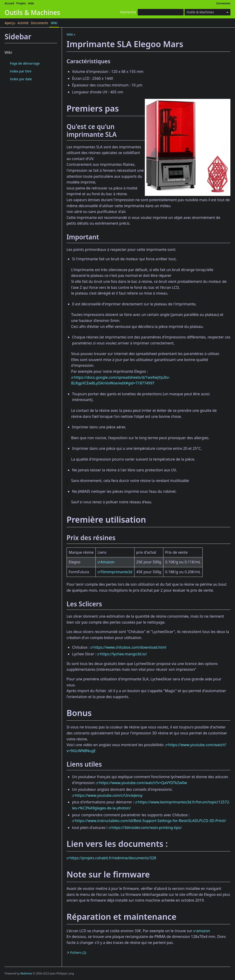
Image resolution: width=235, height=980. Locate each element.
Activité (23, 23)
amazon (203, 931)
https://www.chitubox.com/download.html (130, 647)
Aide (31, 3)
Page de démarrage (25, 63)
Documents (39, 23)
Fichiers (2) (78, 953)
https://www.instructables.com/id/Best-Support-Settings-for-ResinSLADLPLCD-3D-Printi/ (151, 821)
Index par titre (21, 71)
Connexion (223, 3)
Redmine (26, 973)
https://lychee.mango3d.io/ (123, 654)
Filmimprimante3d (116, 572)
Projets (21, 3)
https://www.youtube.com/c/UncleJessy (109, 795)
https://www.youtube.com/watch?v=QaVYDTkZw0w (143, 783)
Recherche (128, 12)
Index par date (21, 79)
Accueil (9, 3)
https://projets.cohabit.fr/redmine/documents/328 (113, 858)
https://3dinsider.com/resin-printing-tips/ (147, 828)
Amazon (108, 562)
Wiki (54, 23)
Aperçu (10, 23)
